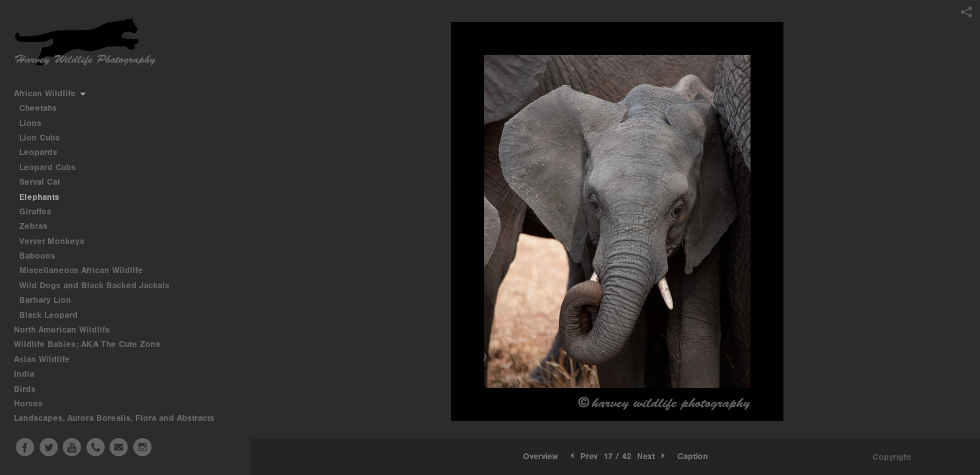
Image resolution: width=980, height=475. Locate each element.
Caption (692, 456)
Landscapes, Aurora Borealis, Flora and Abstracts (120, 418)
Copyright (892, 457)
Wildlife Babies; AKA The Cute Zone (87, 344)
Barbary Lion (45, 300)
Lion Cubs (40, 138)
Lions (30, 123)
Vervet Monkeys (52, 241)
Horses (34, 403)
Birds (30, 389)
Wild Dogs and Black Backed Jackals (94, 285)
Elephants (39, 197)
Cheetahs (38, 108)
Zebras (33, 226)
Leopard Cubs (47, 167)
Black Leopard (48, 315)
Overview (540, 456)
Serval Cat (40, 182)
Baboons (37, 256)
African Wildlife (50, 93)
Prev (583, 456)
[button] (540, 457)
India (30, 374)
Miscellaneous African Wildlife (81, 270)
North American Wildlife (68, 330)
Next (652, 456)
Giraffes (35, 211)
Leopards (38, 152)
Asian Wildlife (47, 359)
